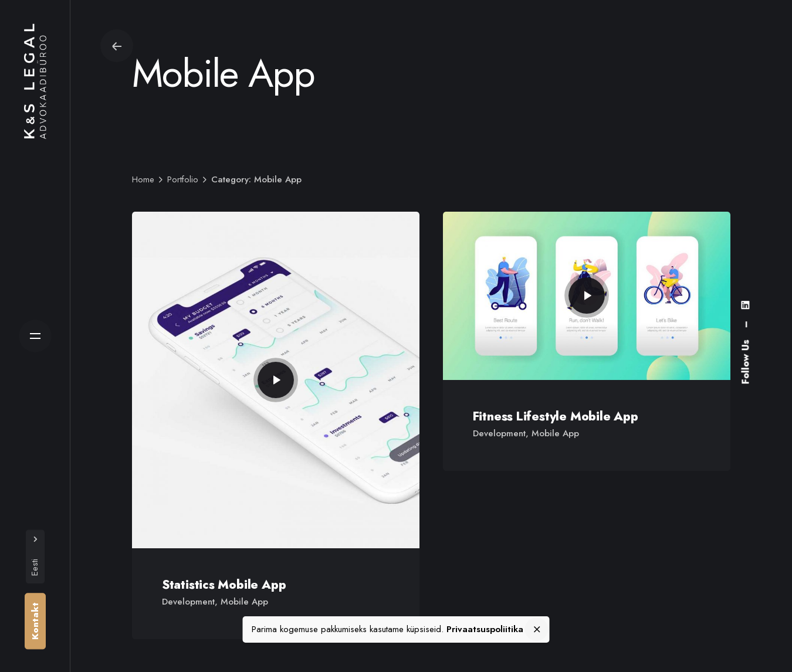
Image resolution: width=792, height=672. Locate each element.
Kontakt (35, 621)
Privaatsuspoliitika (485, 629)
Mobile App (244, 602)
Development (188, 602)
